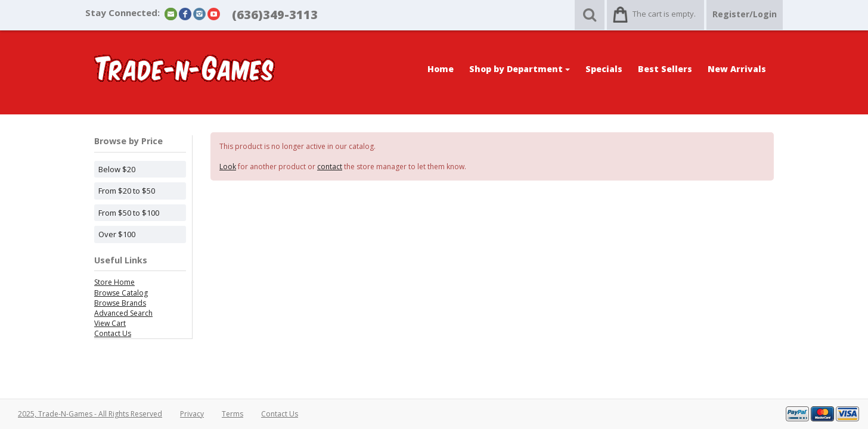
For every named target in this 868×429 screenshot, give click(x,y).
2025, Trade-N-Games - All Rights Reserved (90, 414)
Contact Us (113, 333)
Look (228, 167)
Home (441, 69)
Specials (604, 69)
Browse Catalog (121, 293)
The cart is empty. (664, 14)
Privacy (192, 414)
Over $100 (117, 234)
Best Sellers (665, 69)
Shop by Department (520, 69)
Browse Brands (120, 303)
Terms (232, 414)
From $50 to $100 (129, 213)
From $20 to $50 (127, 191)
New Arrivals (737, 69)
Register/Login (745, 14)
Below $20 (117, 169)
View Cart (110, 323)
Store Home (114, 282)
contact (330, 167)
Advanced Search (123, 313)
